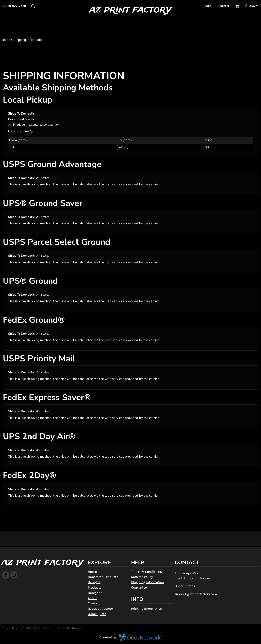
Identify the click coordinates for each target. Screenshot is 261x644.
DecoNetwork (141, 638)
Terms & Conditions (147, 572)
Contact (94, 603)
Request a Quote (100, 609)
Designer (95, 593)
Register (223, 6)
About (92, 598)
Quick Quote (97, 614)
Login (208, 6)
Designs (94, 582)
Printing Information (147, 609)
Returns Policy (142, 577)
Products (95, 587)
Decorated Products (103, 577)
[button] (33, 6)
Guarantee (139, 587)
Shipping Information (148, 582)
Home (6, 40)
